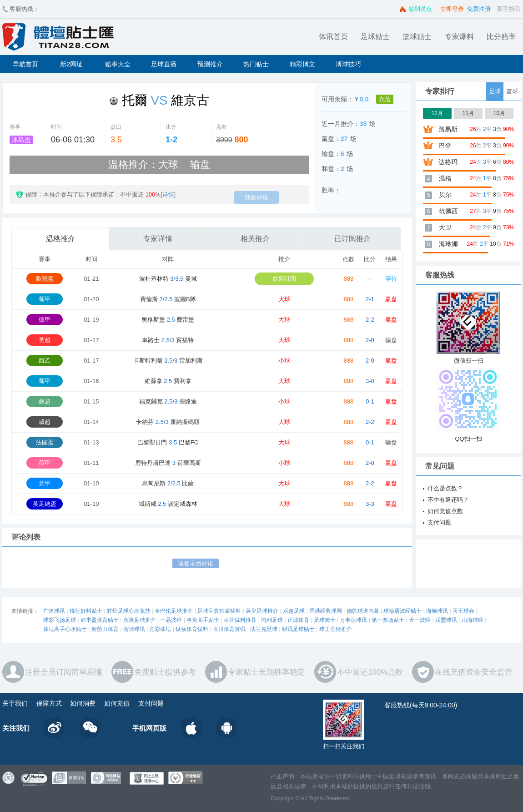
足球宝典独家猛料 (219, 611)
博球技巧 (348, 64)
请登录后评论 (196, 563)
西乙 (45, 361)
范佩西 (448, 211)
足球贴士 (375, 37)
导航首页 (25, 64)
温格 (445, 178)
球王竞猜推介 (336, 629)
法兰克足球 (264, 629)
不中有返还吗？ (448, 500)
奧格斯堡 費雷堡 (168, 320)
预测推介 (210, 64)
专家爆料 (459, 37)
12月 (437, 113)
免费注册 (479, 9)
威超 (45, 422)
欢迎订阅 (284, 279)
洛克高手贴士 (203, 620)
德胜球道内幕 (363, 611)
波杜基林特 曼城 (168, 279)
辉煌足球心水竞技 (129, 611)
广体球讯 (54, 611)
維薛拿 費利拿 (168, 381)
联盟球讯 (446, 620)
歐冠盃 (45, 279)
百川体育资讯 (229, 629)
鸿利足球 (272, 620)
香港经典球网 (326, 611)
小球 (284, 361)
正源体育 (298, 620)
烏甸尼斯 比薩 (168, 483)
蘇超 (45, 401)
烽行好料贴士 (86, 611)
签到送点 (420, 9)
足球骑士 (325, 620)
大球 (284, 299)
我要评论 (256, 197)
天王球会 (463, 611)
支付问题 (439, 522)
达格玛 (448, 162)
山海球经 (473, 620)
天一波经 (420, 620)
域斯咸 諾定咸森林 (168, 504)
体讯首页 (333, 37)
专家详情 (158, 239)
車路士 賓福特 (168, 340)
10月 (499, 113)
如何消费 (83, 703)
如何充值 (117, 703)
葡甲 (45, 299)
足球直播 (164, 64)
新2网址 (71, 64)
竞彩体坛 (160, 629)
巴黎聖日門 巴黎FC (168, 442)
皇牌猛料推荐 (240, 620)
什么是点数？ (445, 488)
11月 (468, 113)
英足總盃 (45, 504)
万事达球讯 (353, 620)
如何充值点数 (445, 511)
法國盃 (45, 442)
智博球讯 (134, 629)
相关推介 (255, 239)
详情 (168, 194)
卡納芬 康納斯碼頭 (168, 422)
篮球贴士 (417, 37)
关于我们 (15, 703)
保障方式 (49, 703)
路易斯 (448, 129)
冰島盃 (21, 140)
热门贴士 (256, 64)
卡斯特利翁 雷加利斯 (168, 361)
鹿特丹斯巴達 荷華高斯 (168, 463)
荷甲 (45, 463)
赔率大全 (118, 64)
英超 (45, 340)
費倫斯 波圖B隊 (168, 299)
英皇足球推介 (262, 611)
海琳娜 (448, 244)
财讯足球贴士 (298, 629)
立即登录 (452, 9)
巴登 (445, 146)
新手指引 (509, 9)
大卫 (445, 227)
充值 (385, 99)
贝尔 (445, 195)
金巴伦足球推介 (174, 611)
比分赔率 (501, 37)
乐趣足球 (294, 611)
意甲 (45, 483)
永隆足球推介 (140, 620)
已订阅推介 (352, 239)
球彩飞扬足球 (60, 620)
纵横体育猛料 (192, 629)
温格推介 (60, 239)
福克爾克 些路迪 (168, 401)
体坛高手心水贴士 (65, 629)
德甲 (45, 320)
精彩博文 (302, 64)
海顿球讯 (437, 611)
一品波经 (171, 620)
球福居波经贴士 (402, 611)
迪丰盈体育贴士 (100, 620)
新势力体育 (105, 629)
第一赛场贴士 (388, 620)
